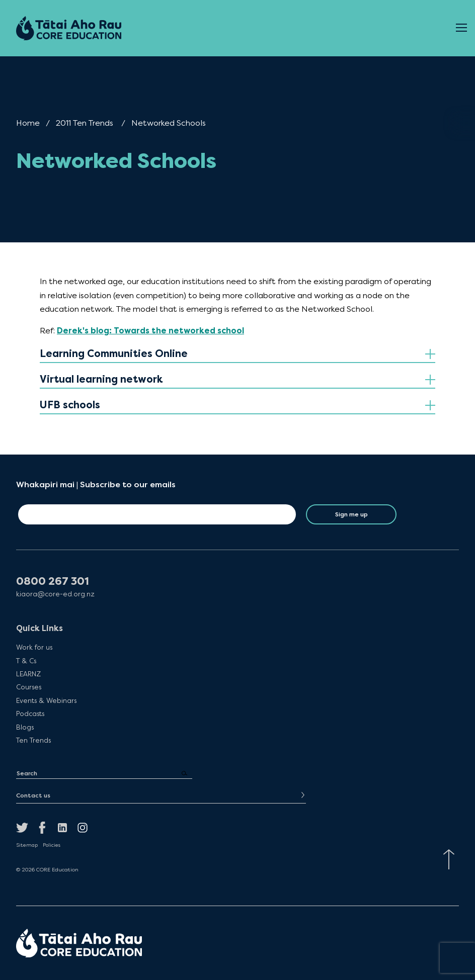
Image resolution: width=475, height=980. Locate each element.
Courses (29, 687)
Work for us (34, 647)
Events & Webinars (46, 700)
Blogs (25, 727)
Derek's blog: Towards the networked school (150, 331)
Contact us (33, 795)
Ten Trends (33, 740)
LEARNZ (28, 674)
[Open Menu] (461, 28)
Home (28, 123)
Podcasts (30, 714)
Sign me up (351, 514)
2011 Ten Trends (85, 123)
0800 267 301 (53, 582)
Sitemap (27, 845)
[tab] (238, 354)
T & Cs (26, 661)
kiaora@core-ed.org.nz (55, 594)
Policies (52, 845)
